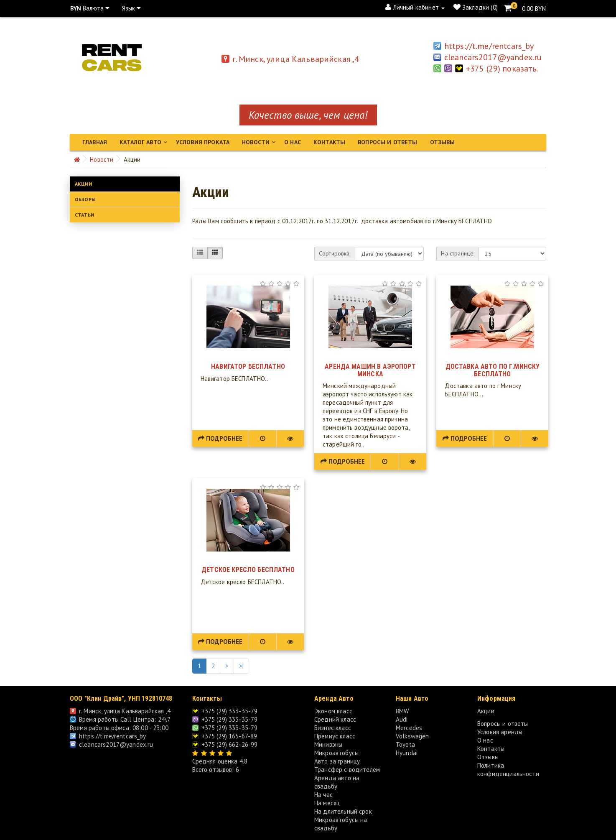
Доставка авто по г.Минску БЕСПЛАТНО (493, 369)
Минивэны (328, 744)
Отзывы (443, 142)
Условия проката (203, 142)
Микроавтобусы (336, 752)
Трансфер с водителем (347, 769)
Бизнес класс (333, 727)
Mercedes (409, 727)
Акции (83, 183)
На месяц (327, 802)
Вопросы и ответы (387, 142)
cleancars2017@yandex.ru (111, 744)
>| (241, 665)
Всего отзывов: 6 (216, 769)
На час (323, 794)
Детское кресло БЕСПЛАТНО (248, 569)
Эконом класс (333, 710)
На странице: (458, 253)
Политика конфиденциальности (508, 769)
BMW (402, 710)
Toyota (405, 744)
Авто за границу (337, 760)
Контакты (329, 142)
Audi (402, 719)
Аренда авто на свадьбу (337, 781)
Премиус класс (335, 735)
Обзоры (85, 198)
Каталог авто (140, 142)
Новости (256, 142)
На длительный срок (343, 811)
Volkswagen (412, 735)
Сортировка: (335, 253)
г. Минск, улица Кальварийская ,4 (290, 59)
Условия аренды (500, 731)
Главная (95, 142)
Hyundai (407, 752)
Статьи (84, 214)
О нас (293, 142)
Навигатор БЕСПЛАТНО (248, 366)
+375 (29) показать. (504, 69)
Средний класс (335, 719)
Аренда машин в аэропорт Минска (370, 369)
